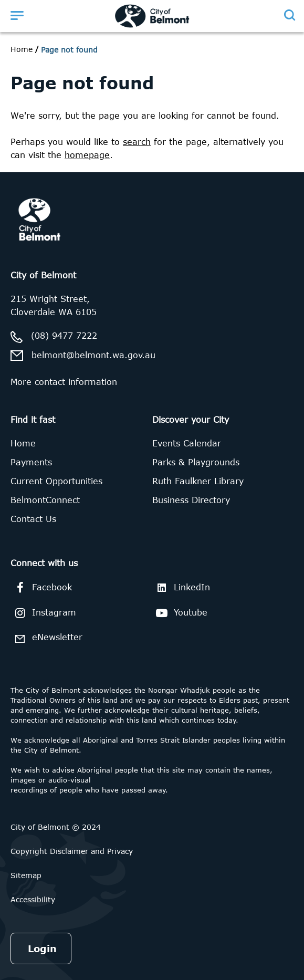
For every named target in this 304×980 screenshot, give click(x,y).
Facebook (41, 588)
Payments (31, 462)
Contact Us (33, 519)
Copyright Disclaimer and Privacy (72, 851)
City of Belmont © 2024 (56, 827)
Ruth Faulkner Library (198, 481)
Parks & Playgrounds (196, 462)
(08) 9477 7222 (64, 336)
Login (42, 948)
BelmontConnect (45, 500)
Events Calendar (187, 443)
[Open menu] (17, 15)
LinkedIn (181, 587)
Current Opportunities (56, 481)
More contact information (64, 382)
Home (22, 49)
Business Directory (191, 500)
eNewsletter (46, 638)
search (137, 142)
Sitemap (26, 875)
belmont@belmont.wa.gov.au (93, 355)
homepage (87, 155)
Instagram (43, 613)
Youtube (180, 613)
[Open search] (289, 15)
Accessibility (33, 899)
